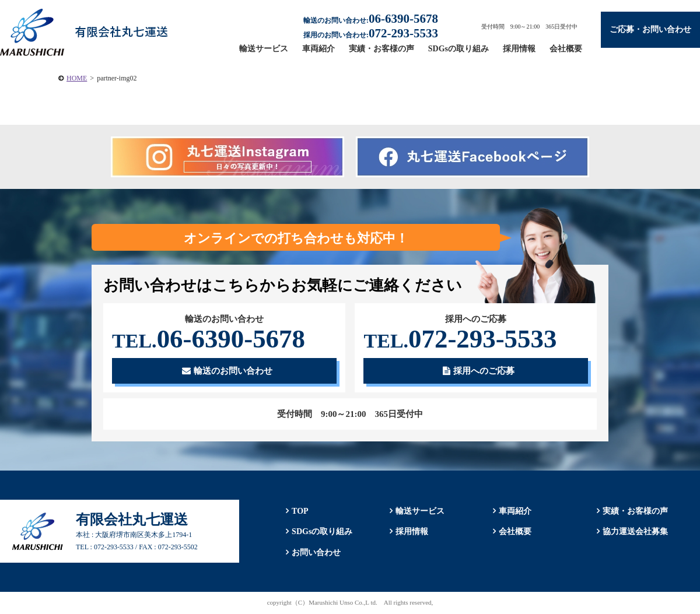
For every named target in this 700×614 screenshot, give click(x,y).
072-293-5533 (460, 339)
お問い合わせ (316, 552)
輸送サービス (264, 49)
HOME (77, 78)
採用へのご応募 (479, 371)
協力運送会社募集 (635, 531)
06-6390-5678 (209, 339)
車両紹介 (318, 49)
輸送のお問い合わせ (227, 371)
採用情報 (519, 49)
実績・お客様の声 (381, 49)
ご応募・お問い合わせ (650, 29)
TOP (300, 511)
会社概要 (566, 49)
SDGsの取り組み (459, 49)
